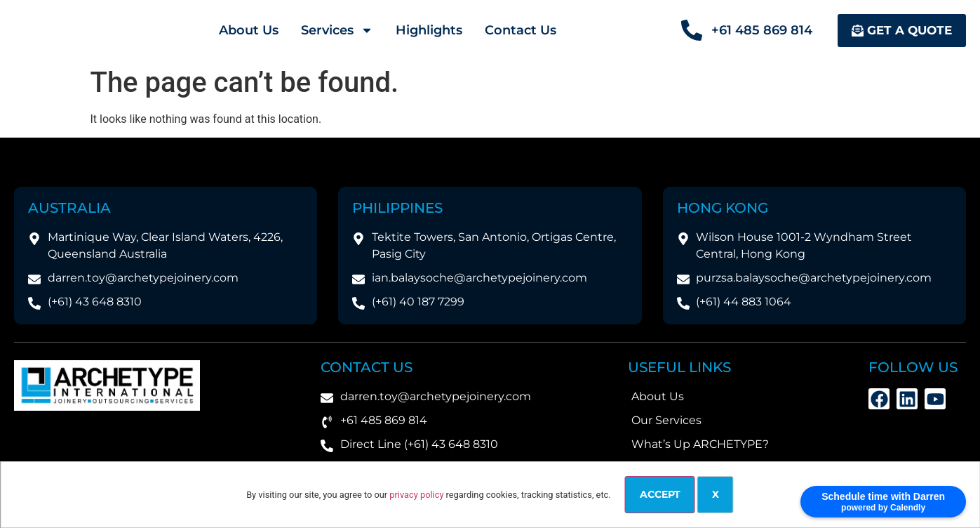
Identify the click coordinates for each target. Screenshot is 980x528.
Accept (660, 494)
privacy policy (416, 495)
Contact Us (521, 30)
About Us (249, 30)
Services (337, 30)
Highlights (429, 30)
